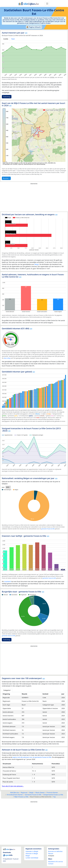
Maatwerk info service (56, 862)
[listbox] (8, 487)
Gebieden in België (32, 851)
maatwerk (7, 581)
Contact (51, 864)
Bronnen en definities (55, 851)
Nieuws (51, 854)
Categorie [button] (7, 690)
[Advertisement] (34, 198)
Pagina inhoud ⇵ (34, 27)
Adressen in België (32, 854)
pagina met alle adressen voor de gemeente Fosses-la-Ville (32, 757)
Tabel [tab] (13, 39)
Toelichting (7, 97)
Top (54, 797)
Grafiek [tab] (6, 39)
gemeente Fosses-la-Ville (48, 529)
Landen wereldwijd (32, 858)
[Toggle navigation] (47, 4)
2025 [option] (8, 487)
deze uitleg (7, 358)
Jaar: (3, 487)
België (37, 264)
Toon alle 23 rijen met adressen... (13, 786)
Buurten (6, 178)
